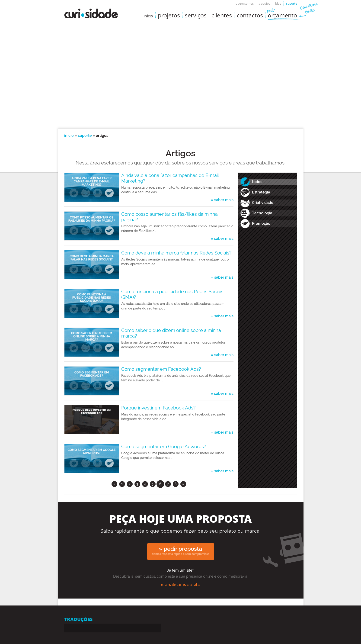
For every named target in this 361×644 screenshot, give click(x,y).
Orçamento (282, 15)
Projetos (169, 15)
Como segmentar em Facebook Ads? (161, 369)
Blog (278, 3)
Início (69, 136)
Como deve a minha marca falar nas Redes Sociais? (176, 253)
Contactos (250, 15)
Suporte (292, 3)
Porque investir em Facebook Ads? (158, 408)
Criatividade (263, 203)
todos (257, 182)
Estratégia (261, 192)
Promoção (261, 224)
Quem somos (245, 3)
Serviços (196, 15)
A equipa (264, 3)
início (148, 16)
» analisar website (181, 585)
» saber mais (222, 200)
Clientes (222, 15)
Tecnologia (262, 213)
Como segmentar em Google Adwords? (164, 447)
